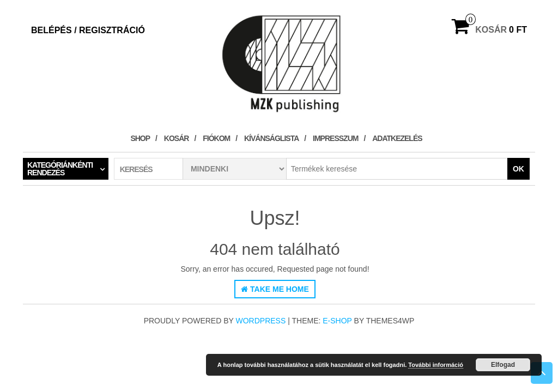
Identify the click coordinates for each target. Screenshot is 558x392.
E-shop (337, 321)
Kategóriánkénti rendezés (60, 169)
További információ (436, 365)
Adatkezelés (397, 138)
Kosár (177, 138)
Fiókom (216, 138)
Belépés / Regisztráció (88, 30)
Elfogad (503, 365)
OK (518, 169)
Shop (140, 138)
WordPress (261, 321)
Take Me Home (275, 289)
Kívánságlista (271, 138)
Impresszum (335, 138)
